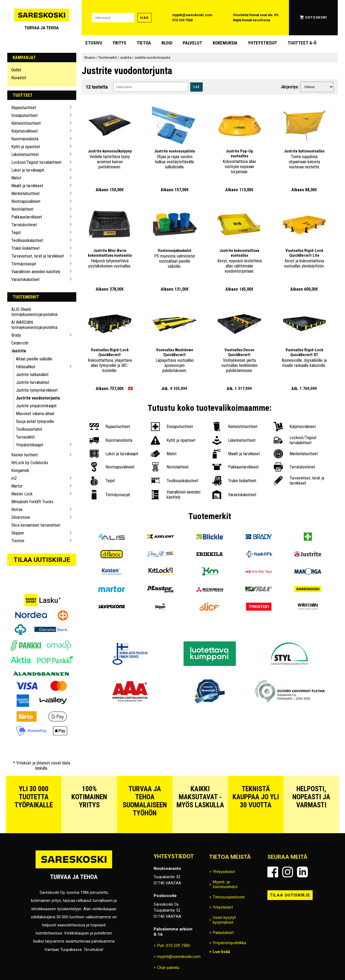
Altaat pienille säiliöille (34, 359)
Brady (16, 335)
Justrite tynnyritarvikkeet (37, 390)
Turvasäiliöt (25, 437)
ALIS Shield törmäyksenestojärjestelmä (34, 312)
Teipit (16, 233)
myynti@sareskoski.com (192, 15)
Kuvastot (19, 78)
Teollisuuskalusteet (27, 240)
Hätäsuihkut (26, 367)
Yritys (119, 43)
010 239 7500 (182, 20)
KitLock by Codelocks (30, 463)
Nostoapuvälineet (26, 201)
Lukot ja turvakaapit (28, 170)
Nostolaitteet (22, 209)
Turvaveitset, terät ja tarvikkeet (38, 256)
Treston (18, 541)
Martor (17, 486)
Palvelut (192, 43)
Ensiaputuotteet (25, 115)
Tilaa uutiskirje (42, 560)
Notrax (17, 510)
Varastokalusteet (25, 279)
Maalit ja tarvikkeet (27, 186)
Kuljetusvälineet (25, 131)
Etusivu (94, 43)
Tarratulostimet (24, 225)
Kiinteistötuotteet (26, 123)
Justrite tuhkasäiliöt (32, 375)
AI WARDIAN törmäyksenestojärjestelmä (34, 325)
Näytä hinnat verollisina (251, 20)
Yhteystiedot (263, 43)
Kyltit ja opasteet (26, 147)
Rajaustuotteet (24, 108)
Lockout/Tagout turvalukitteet (36, 162)
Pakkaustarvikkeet (27, 217)
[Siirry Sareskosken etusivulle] (42, 18)
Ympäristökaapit (30, 445)
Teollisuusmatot (29, 429)
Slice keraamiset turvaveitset (36, 525)
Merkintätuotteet (25, 194)
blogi (167, 43)
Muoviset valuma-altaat (35, 414)
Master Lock (22, 494)
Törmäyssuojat (24, 264)
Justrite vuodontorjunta (38, 398)
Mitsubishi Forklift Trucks (32, 502)
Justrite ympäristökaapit (36, 406)
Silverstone (21, 517)
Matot (16, 178)
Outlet (16, 70)
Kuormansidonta (25, 139)
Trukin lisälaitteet (25, 248)
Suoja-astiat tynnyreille (35, 421)
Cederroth (20, 343)
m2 (14, 478)
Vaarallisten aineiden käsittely (36, 272)
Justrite (19, 351)
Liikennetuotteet (25, 154)
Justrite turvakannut (32, 382)
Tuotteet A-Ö (302, 43)
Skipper (18, 533)
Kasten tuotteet (25, 455)
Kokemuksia (225, 43)
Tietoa (144, 43)
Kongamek (20, 470)
